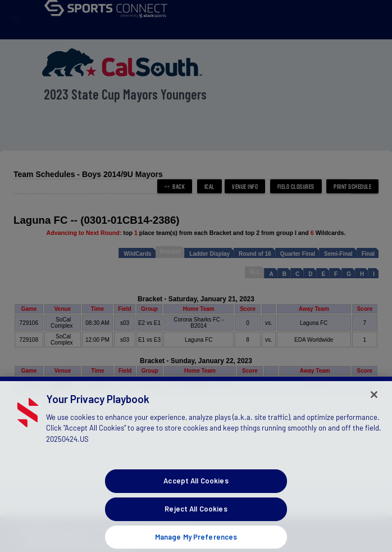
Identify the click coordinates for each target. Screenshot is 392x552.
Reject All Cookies (196, 520)
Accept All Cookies (196, 492)
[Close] (374, 406)
